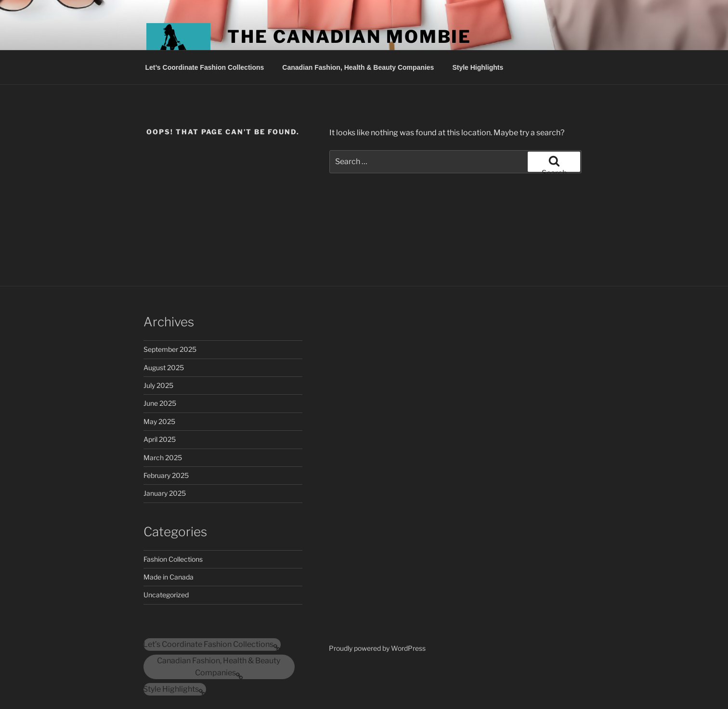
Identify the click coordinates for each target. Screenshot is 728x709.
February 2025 (166, 475)
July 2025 (158, 385)
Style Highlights (478, 67)
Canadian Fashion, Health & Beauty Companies (358, 67)
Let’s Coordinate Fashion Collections (205, 67)
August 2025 (164, 367)
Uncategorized (166, 595)
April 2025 (160, 439)
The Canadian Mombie (349, 37)
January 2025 (165, 493)
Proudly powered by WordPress (377, 648)
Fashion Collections (173, 559)
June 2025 (160, 403)
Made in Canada (169, 577)
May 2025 (159, 421)
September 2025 (170, 349)
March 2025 (163, 458)
